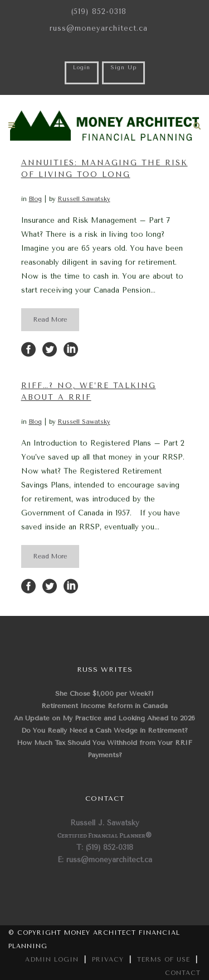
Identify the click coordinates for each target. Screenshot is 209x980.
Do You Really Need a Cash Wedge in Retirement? (104, 730)
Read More (50, 320)
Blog (35, 199)
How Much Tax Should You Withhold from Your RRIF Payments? (104, 749)
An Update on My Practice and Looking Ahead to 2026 (104, 718)
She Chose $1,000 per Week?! (104, 694)
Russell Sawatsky (84, 199)
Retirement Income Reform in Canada (104, 706)
